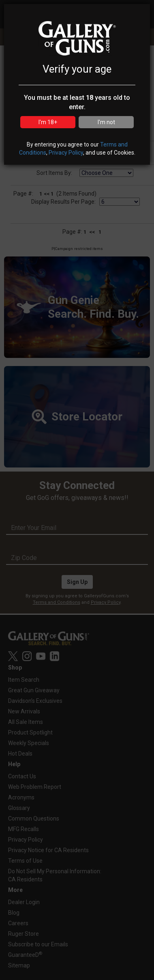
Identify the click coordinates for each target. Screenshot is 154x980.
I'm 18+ (48, 122)
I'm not (106, 122)
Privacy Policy (66, 153)
